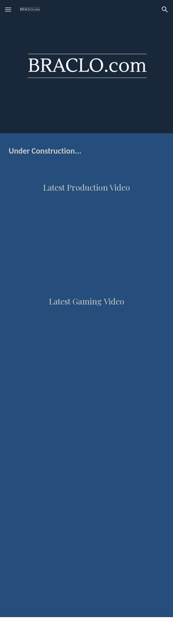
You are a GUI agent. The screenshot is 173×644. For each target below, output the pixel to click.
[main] (87, 151)
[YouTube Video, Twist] (86, 350)
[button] (8, 9)
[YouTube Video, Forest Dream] (86, 236)
